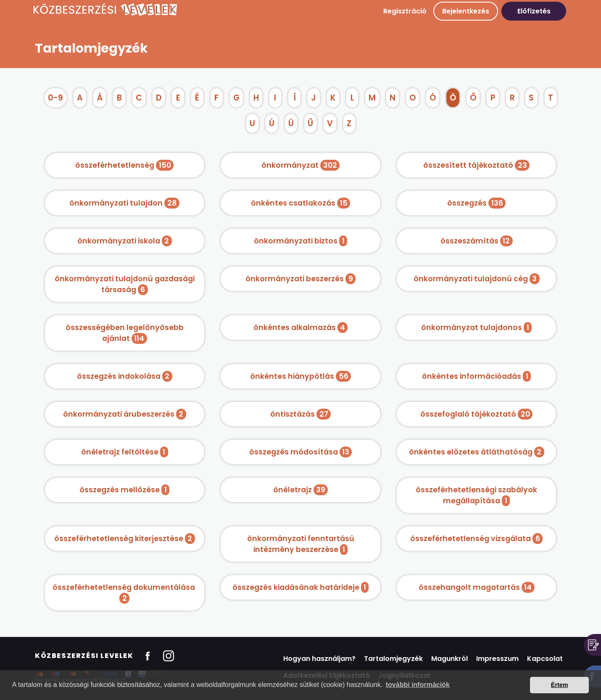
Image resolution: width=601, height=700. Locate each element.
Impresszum (497, 659)
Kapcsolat (545, 659)
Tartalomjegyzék (393, 659)
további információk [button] (418, 685)
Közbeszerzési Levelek (84, 656)
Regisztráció (405, 11)
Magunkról (449, 659)
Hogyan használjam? (319, 659)
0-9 (55, 98)
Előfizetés (534, 11)
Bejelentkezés (466, 11)
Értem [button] (560, 685)
